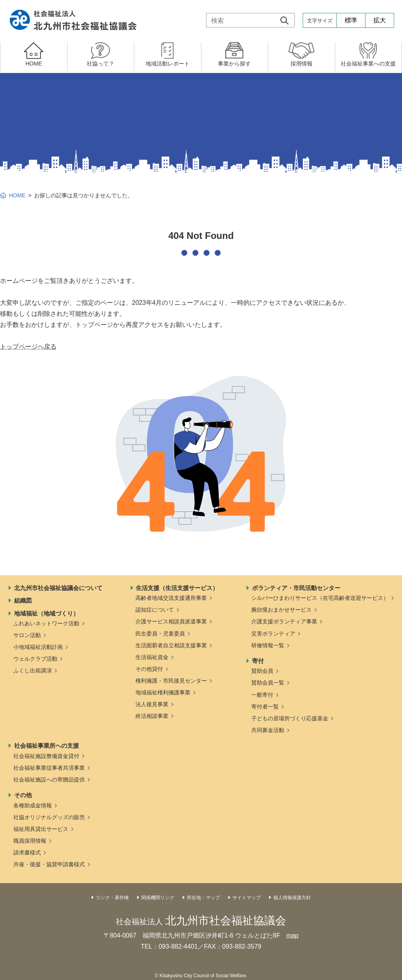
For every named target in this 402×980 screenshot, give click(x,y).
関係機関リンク (158, 898)
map (292, 935)
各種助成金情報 (33, 805)
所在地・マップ (203, 898)
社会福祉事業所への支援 (47, 746)
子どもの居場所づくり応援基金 (290, 718)
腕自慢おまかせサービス (281, 610)
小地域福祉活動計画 (38, 647)
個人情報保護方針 (292, 898)
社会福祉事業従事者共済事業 (49, 768)
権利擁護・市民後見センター (171, 681)
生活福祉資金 (152, 657)
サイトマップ (247, 898)
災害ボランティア (273, 634)
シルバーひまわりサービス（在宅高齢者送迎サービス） (320, 598)
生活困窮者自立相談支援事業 (171, 645)
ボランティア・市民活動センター (296, 588)
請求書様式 (27, 852)
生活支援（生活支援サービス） (177, 588)
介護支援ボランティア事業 (284, 621)
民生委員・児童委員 (160, 634)
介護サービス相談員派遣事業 (171, 621)
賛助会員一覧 (268, 683)
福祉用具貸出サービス (41, 829)
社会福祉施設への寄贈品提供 (49, 780)
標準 (351, 20)
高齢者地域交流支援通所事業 (171, 598)
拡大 (380, 20)
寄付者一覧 (265, 707)
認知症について (155, 610)
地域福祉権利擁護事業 (163, 692)
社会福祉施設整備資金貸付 (46, 756)
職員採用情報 (30, 841)
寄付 (258, 661)
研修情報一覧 (268, 645)
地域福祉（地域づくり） (47, 613)
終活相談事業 (152, 716)
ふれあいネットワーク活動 (46, 623)
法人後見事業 (152, 704)
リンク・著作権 (112, 898)
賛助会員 (262, 671)
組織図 (23, 600)
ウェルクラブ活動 (35, 659)
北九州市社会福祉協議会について (58, 588)
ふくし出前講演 (33, 670)
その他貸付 (149, 669)
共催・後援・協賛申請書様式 (49, 864)
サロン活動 (27, 635)
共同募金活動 (268, 730)
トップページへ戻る (28, 347)
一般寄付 (262, 695)
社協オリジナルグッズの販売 (49, 817)
